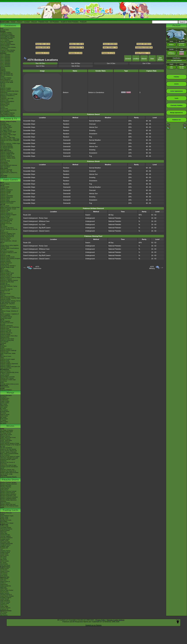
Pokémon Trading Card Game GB (10, 367)
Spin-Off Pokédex (5, 72)
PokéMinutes (4, 162)
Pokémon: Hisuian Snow (7, 157)
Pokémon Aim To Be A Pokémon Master (10, 141)
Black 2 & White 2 (5, 272)
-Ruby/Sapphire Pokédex (7, 36)
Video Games (10, 180)
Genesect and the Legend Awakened (8, 460)
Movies (10, 426)
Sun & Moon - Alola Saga (8, 138)
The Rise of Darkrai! (6, 448)
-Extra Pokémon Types (7, 516)
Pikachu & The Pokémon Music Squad (9, 507)
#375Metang (152, 268)
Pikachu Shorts (10, 480)
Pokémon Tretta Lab (6, 275)
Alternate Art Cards (6, 520)
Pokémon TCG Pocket (7, 203)
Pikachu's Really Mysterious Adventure (8, 501)
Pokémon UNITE (5, 199)
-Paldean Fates (5, 546)
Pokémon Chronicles (6, 145)
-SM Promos (4, 573)
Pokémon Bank (5, 247)
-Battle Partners (5, 593)
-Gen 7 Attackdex (5, 63)
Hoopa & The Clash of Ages (8, 465)
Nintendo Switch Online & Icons (9, 384)
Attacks (144, 58)
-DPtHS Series (4, 561)
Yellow (2, 358)
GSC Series (4, 407)
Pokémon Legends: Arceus (8, 209)
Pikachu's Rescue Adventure (8, 484)
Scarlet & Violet (5, 187)
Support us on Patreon (93, 625)
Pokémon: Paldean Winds (8, 158)
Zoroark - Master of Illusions (8, 452)
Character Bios (5, 124)
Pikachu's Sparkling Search (8, 499)
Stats (152, 58)
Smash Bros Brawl (6, 318)
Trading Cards (10, 510)
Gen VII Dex (76, 63)
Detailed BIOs (4, 400)
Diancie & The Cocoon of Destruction (7, 463)
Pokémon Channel (6, 330)
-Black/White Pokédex (7, 39)
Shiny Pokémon (5, 149)
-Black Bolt (3, 532)
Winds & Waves (5, 184)
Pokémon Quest (5, 239)
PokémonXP (4, 93)
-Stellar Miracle (5, 599)
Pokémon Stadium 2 (6, 349)
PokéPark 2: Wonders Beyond (9, 280)
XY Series (3, 420)
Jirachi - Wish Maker (6, 440)
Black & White (4, 270)
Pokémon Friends (5, 193)
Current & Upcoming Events (8, 110)
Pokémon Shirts (5, 104)
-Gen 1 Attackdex (5, 55)
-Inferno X (3, 583)
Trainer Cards (4, 517)
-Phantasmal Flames (6, 529)
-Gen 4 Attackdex (5, 59)
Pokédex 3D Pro (5, 285)
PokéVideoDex (4, 164)
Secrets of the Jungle (6, 474)
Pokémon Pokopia (5, 191)
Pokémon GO (4, 194)
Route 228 (27, 215)
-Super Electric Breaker (7, 596)
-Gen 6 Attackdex (5, 62)
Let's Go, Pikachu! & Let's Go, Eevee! (9, 230)
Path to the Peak (5, 161)
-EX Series (3, 563)
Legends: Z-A (4, 188)
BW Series (3, 417)
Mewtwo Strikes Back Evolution (9, 473)
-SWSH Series (4, 555)
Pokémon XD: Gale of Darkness (9, 327)
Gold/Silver (3, 346)
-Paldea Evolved (5, 552)
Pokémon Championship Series (9, 91)
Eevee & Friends (5, 503)
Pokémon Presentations (7, 101)
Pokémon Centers (5, 90)
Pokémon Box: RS (6, 331)
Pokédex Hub (43, 22)
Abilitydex (3, 71)
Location (136, 58)
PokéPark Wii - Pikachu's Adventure (7, 304)
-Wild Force (4, 605)
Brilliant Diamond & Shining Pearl (10, 207)
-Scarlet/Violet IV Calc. (7, 81)
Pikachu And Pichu (6, 485)
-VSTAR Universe (5, 608)
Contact (27, 22)
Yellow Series (4, 406)
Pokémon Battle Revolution (8, 307)
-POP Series (4, 576)
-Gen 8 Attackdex (5, 65)
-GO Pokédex (4, 49)
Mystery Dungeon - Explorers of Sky (9, 309)
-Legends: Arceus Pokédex (8, 47)
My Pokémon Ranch (6, 317)
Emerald (3, 324)
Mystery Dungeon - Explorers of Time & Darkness (9, 315)
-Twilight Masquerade (6, 544)
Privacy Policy (101, 620)
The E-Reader (4, 342)
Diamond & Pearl (5, 294)
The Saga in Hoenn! (6, 130)
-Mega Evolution (5, 530)
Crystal (2, 348)
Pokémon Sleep (5, 200)
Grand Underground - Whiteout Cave (36, 221)
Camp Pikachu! (5, 488)
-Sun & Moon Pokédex (7, 41)
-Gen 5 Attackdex (5, 60)
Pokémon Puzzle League (7, 359)
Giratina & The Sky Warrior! (8, 449)
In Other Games (5, 374)
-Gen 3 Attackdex (5, 58)
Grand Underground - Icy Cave (34, 224)
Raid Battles (4, 522)
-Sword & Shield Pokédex (8, 44)
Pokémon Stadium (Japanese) (9, 364)
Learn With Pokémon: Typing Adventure (9, 287)
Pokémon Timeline (6, 88)
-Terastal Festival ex (6, 595)
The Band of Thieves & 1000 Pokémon (8, 253)
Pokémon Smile (5, 218)
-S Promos (3, 614)
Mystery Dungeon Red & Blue (9, 336)
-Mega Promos (4, 568)
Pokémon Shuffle (5, 256)
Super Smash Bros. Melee (8, 353)
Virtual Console (5, 375)
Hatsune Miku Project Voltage (9, 94)
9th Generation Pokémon (7, 113)
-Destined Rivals (5, 535)
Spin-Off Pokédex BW (7, 75)
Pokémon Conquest (6, 279)
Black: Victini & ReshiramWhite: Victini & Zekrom (9, 454)
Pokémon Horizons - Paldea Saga (10, 143)
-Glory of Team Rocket (7, 590)
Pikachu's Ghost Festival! (8, 493)
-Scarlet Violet (4, 554)
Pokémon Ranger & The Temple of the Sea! (10, 446)
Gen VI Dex (111, 63)
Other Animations (5, 167)
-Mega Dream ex (5, 581)
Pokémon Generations (7, 152)
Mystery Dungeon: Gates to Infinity (10, 277)
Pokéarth (83, 22)
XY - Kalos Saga (5, 136)
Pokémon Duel (4, 264)
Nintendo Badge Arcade (7, 267)
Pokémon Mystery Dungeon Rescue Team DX (8, 215)
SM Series (3, 423)
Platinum (3, 295)
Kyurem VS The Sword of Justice (10, 456)
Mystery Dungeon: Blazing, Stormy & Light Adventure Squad (10, 302)
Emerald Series (5, 412)
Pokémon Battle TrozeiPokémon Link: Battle (10, 249)
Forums (20, 22)
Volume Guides (5, 403)
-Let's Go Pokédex (6, 43)
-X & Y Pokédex (5, 40)
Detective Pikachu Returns (8, 202)
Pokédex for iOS (5, 291)
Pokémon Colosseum (6, 326)
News (2, 28)
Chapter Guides (5, 401)
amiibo (2, 383)
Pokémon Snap (5, 361)
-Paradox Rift (4, 548)
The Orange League (6, 127)
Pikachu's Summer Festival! (8, 491)
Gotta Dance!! (4, 490)
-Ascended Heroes (6, 527)
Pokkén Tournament (6, 263)
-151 (1, 549)
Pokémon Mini (4, 352)
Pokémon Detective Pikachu (8, 477)
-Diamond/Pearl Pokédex (7, 37)
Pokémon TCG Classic (7, 523)
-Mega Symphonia (5, 586)
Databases (10, 25)
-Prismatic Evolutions (6, 538)
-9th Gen (3, 84)
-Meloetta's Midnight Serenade (9, 458)
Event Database (5, 112)
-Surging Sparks (5, 539)
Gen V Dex (147, 63)
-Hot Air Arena (4, 592)
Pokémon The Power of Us (8, 471)
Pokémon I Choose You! (7, 470)
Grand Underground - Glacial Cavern (36, 231)
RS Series (3, 409)
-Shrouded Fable (5, 542)
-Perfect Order (4, 526)
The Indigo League (6, 126)
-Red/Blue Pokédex (6, 33)
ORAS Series (4, 422)
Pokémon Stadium (6, 365)
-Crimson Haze (5, 603)
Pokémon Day (4, 100)
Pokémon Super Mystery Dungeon (10, 258)
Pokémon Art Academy (7, 251)
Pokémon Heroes (5, 439)
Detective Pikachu (5, 238)
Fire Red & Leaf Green (7, 323)
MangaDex (3, 397)
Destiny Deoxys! (5, 442)
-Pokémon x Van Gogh (7, 98)
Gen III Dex (76, 66)
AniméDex (3, 123)
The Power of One (5, 433)
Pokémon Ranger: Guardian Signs (10, 298)
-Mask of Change (5, 602)
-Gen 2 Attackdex (5, 56)
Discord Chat (4, 109)
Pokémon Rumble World (7, 257)
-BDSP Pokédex (5, 46)
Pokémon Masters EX (7, 197)
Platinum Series (5, 414)
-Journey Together (5, 536)
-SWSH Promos (5, 571)
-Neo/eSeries (4, 564)
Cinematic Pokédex (6, 78)
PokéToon (3, 159)
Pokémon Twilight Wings (7, 154)
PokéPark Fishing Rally (7, 340)
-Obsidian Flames (5, 551)
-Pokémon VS (4, 609)
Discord (34, 22)
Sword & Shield (5, 206)
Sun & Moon (4, 226)
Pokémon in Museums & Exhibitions (7, 96)
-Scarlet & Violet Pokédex (8, 50)
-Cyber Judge (4, 606)
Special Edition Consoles (7, 377)
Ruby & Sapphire (5, 321)
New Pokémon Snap (6, 221)
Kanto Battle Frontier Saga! (8, 132)
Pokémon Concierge (6, 170)
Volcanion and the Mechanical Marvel (9, 467)
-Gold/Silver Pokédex (6, 34)
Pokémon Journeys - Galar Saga (10, 139)
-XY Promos (4, 574)
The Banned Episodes (7, 148)
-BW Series (4, 560)
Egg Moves (160, 58)
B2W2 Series (4, 419)
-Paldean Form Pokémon (7, 116)
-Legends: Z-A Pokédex (7, 52)
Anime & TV (10, 119)
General (128, 58)
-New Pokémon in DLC (7, 114)
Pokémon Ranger (5, 334)
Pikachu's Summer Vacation (8, 482)
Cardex (2, 77)
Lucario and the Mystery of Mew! (10, 443)
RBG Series (4, 404)
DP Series (3, 413)
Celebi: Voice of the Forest (8, 438)
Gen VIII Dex (40, 63)
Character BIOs (5, 398)
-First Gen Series (5, 565)
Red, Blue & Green (6, 356)
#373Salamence (37, 268)
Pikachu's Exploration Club (8, 496)
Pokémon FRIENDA (6, 390)
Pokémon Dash (5, 329)
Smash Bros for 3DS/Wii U (8, 266)
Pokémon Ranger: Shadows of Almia (9, 312)
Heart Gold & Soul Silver (7, 296)
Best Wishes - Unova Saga (8, 135)
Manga (10, 393)
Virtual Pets (4, 381)
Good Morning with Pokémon (9, 165)
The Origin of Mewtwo (7, 430)
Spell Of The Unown (6, 435)
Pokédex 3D (4, 283)
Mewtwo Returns (5, 436)
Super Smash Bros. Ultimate (8, 241)
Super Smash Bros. (6, 368)
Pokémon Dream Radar (7, 273)
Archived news (4, 30)
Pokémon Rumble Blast (7, 282)
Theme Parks (4, 106)
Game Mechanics (5, 79)
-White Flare (4, 533)
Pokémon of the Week (7, 82)
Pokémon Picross (5, 260)
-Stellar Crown (4, 541)
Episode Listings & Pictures (8, 121)
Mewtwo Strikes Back (6, 432)
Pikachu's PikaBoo (6, 487)
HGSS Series (4, 416)
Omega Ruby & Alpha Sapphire (9, 245)
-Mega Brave (4, 584)
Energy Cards (4, 519)
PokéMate (3, 343)
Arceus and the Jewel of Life (8, 451)
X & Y (2, 244)
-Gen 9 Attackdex (5, 66)
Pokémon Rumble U (6, 276)
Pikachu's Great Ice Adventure (9, 497)
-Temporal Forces (5, 545)
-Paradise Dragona (6, 598)
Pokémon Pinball (5, 362)
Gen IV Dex (40, 66)
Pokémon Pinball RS (6, 333)
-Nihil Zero (3, 580)
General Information (6, 395)
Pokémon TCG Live (6, 223)
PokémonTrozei (5, 337)
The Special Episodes (7, 146)
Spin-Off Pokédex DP (6, 74)
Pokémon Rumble (5, 299)
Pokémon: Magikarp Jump (8, 234)
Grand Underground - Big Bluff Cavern (37, 228)
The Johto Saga (5, 129)
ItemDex (3, 68)
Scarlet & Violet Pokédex (70, 22)
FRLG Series (4, 410)
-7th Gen (3, 87)
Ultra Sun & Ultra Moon (7, 228)
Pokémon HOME (5, 210)
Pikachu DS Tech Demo (7, 339)
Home (13, 22)
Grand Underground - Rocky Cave (35, 218)
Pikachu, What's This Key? (8, 504)
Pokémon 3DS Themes (7, 378)
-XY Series (3, 558)
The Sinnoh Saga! (5, 133)
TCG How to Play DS (6, 289)
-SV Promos (4, 570)
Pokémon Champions (6, 190)
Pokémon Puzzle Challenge (8, 350)
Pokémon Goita (5, 387)
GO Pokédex (54, 22)
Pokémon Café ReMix (7, 196)
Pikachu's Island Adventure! (8, 494)
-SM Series (3, 557)
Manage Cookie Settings (116, 620)
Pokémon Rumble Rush (7, 235)
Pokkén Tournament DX (7, 237)
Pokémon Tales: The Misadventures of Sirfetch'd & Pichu (9, 173)
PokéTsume (4, 177)
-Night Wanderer (5, 600)
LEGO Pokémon (5, 103)
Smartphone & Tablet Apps (8, 380)
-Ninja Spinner (4, 579)
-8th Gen (3, 85)
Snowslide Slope (29, 121)
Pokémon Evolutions (6, 155)
